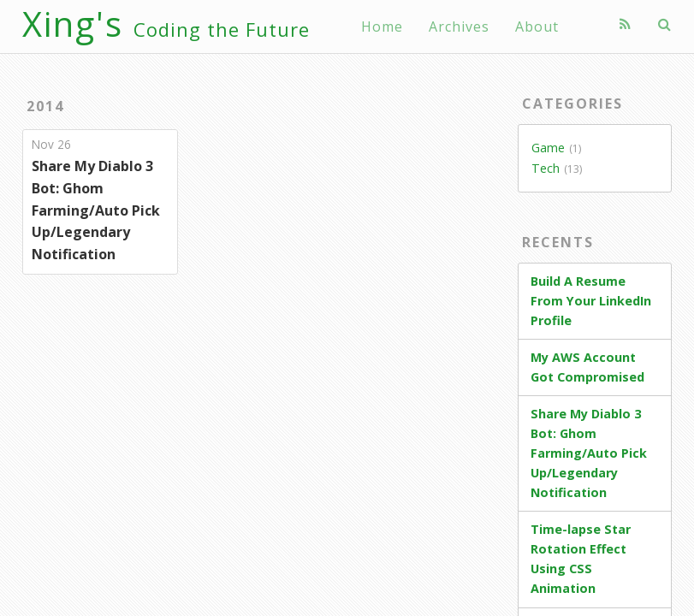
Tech (546, 168)
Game (548, 148)
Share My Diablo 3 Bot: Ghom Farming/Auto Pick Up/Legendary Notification (96, 210)
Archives (459, 27)
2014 (45, 106)
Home (382, 27)
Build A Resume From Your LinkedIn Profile (591, 301)
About (537, 27)
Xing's (166, 24)
